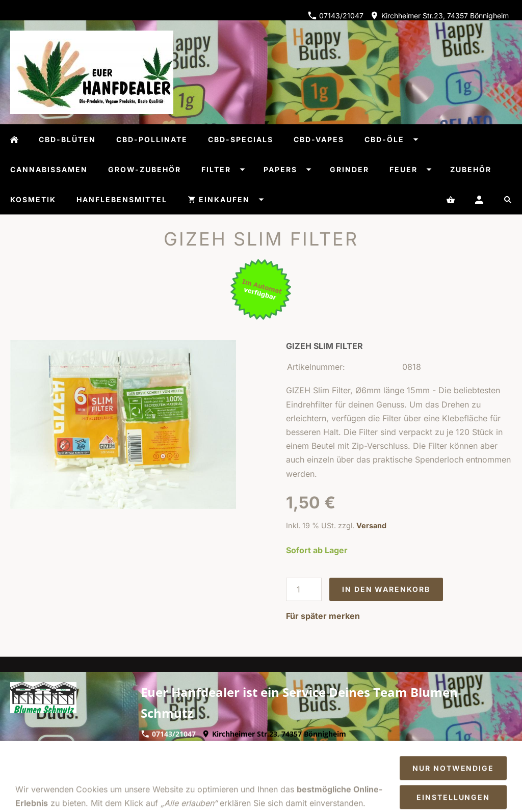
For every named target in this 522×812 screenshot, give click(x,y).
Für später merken (323, 616)
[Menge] (304, 589)
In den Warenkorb (386, 589)
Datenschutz (191, 760)
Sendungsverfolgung (314, 773)
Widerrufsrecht (128, 760)
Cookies (184, 773)
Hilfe (234, 760)
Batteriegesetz (237, 773)
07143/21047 (336, 16)
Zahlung (351, 760)
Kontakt (311, 760)
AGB (80, 760)
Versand (371, 525)
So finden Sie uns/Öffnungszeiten (441, 760)
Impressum (40, 760)
